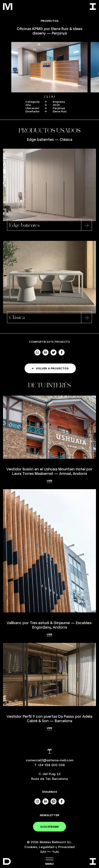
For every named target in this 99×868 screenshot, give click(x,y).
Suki (56, 852)
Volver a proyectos (50, 368)
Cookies (31, 847)
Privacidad (66, 847)
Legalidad (47, 847)
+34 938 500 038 (51, 765)
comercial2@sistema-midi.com (50, 760)
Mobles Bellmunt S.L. (56, 842)
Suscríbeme (49, 827)
